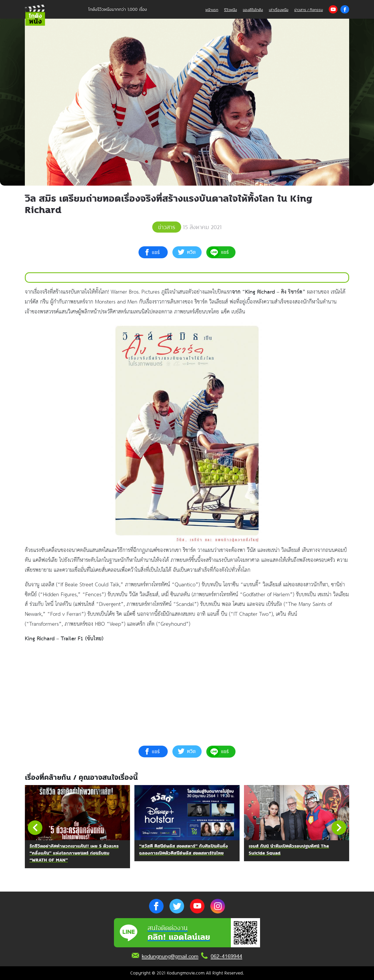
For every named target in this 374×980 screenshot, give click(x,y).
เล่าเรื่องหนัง (279, 10)
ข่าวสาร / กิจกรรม (309, 10)
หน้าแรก (212, 10)
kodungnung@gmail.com (170, 956)
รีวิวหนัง (231, 10)
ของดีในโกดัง (253, 10)
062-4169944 (226, 956)
